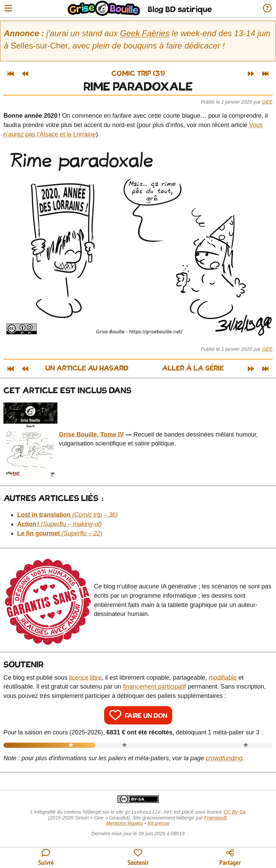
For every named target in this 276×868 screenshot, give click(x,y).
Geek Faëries (145, 33)
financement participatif (154, 687)
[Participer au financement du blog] (138, 858)
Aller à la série (193, 369)
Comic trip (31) (138, 74)
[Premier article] (11, 74)
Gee (267, 102)
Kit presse (159, 824)
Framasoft (215, 818)
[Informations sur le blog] (267, 9)
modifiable (223, 678)
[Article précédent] (25, 74)
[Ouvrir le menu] (8, 9)
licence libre (85, 678)
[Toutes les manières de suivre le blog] (46, 858)
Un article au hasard (87, 369)
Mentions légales (124, 824)
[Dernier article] (265, 74)
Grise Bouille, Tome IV (92, 435)
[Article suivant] (251, 74)
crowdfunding (224, 758)
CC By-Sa (234, 813)
